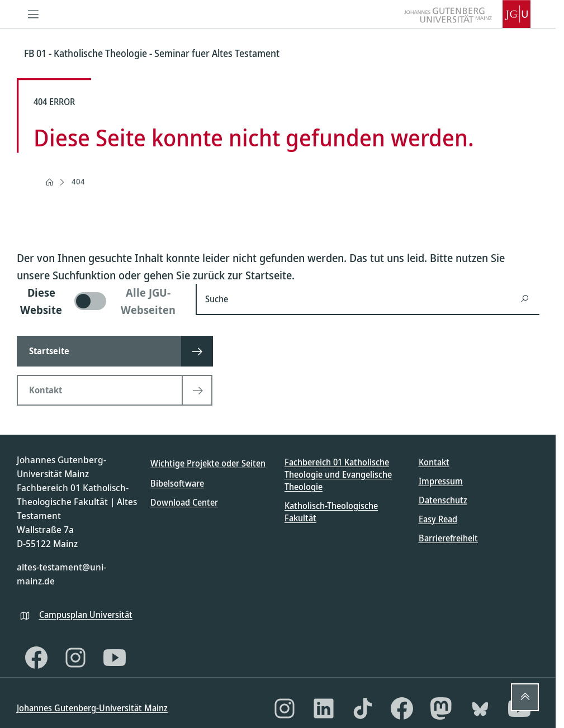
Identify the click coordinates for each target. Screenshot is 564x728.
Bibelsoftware (177, 483)
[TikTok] (363, 708)
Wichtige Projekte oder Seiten (208, 463)
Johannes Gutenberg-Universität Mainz (92, 708)
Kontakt (434, 462)
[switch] (99, 301)
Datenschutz (443, 500)
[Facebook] (36, 658)
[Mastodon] (441, 708)
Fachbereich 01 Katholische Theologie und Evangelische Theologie (338, 475)
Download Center (184, 502)
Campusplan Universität (86, 615)
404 (78, 181)
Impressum (441, 481)
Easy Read (438, 519)
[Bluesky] (480, 708)
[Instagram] (75, 658)
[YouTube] (115, 658)
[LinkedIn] (324, 708)
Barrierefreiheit (448, 538)
